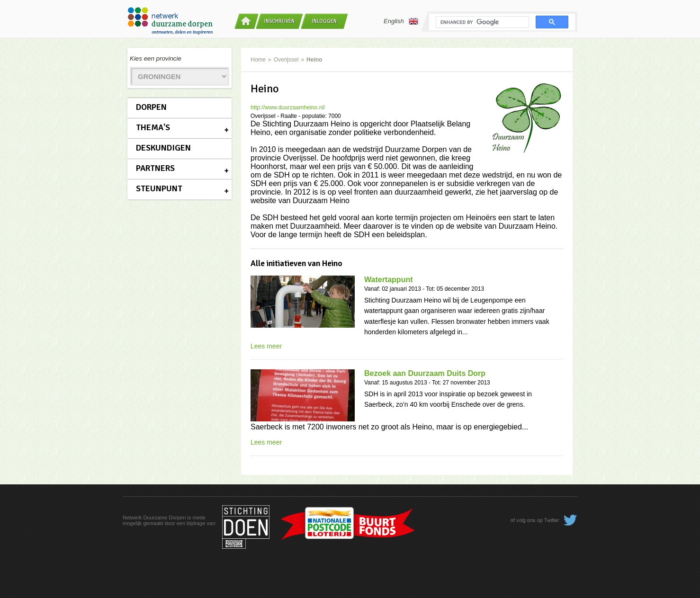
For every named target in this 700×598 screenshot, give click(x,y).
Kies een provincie (156, 58)
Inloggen (324, 21)
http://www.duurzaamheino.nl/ (288, 107)
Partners (155, 168)
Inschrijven (279, 21)
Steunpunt (159, 188)
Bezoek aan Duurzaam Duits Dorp (425, 373)
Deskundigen (163, 148)
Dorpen (151, 107)
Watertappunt (389, 280)
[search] (481, 22)
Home (258, 60)
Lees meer (266, 346)
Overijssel (286, 60)
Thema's (153, 127)
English (401, 21)
